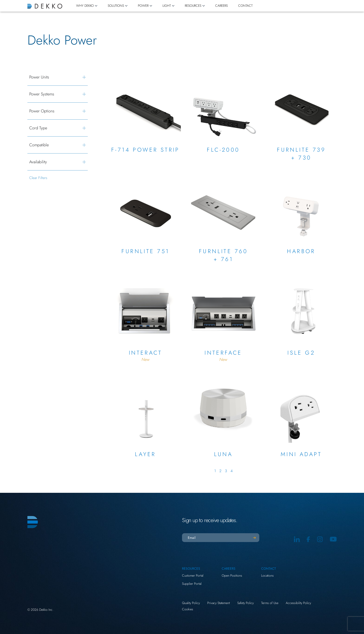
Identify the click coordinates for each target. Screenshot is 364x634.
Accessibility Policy (298, 603)
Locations (267, 575)
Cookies (188, 609)
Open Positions (232, 575)
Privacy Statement (219, 603)
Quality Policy (191, 603)
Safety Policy (245, 603)
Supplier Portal (192, 584)
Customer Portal (193, 575)
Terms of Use (270, 603)
